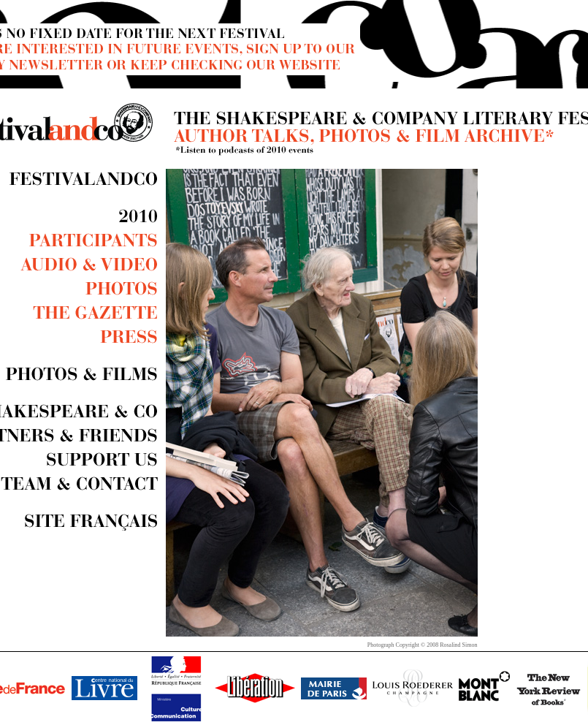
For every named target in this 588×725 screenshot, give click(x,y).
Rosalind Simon (458, 645)
